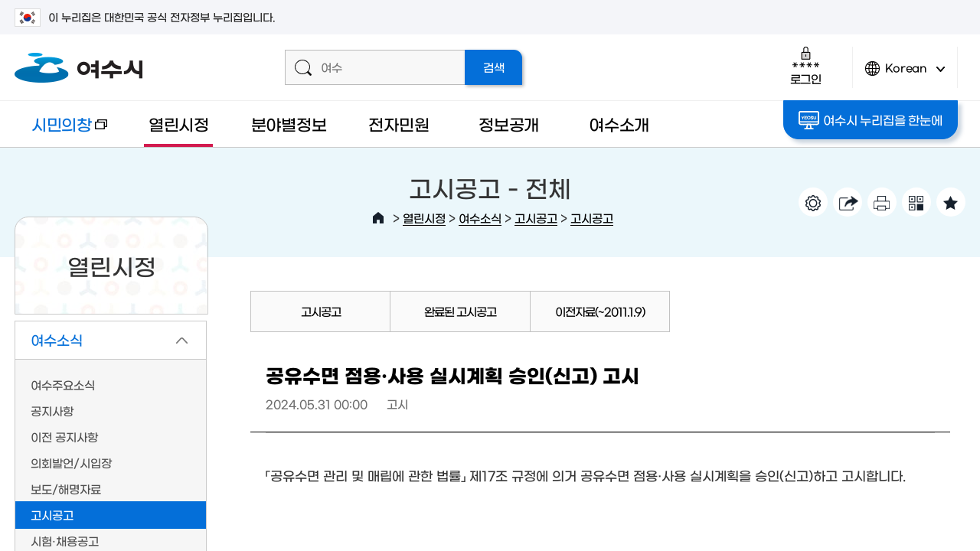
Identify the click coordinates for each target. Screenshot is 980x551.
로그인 (806, 65)
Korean (905, 75)
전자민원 (399, 124)
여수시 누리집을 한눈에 (870, 120)
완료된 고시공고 (460, 311)
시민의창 (61, 131)
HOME (378, 218)
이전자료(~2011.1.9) (600, 311)
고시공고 (536, 218)
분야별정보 (289, 124)
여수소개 (619, 124)
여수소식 (480, 218)
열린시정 (179, 124)
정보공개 (509, 124)
